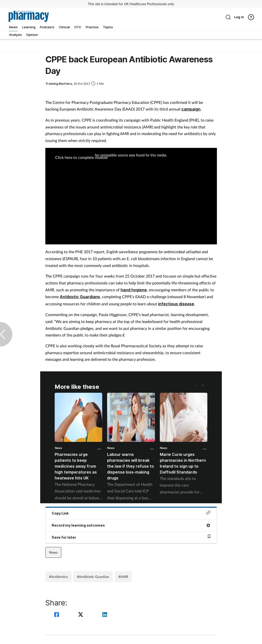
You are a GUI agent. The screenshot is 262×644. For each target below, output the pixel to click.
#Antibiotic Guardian (93, 577)
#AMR (123, 577)
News (58, 448)
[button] (202, 385)
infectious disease (176, 304)
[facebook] (57, 615)
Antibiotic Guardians (80, 297)
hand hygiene (134, 290)
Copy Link (131, 513)
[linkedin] (105, 615)
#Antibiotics (58, 577)
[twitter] (81, 615)
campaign (191, 109)
